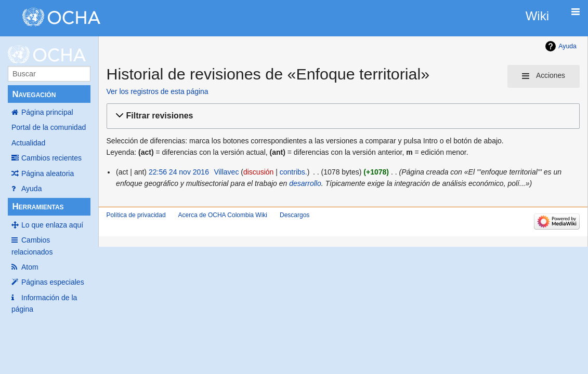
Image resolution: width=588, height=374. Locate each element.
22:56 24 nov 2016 (179, 172)
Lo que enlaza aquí (52, 225)
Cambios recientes (51, 158)
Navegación (34, 94)
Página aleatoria (48, 173)
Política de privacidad (136, 215)
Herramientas (38, 206)
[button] (342, 116)
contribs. (293, 172)
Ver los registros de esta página (158, 91)
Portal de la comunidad (49, 127)
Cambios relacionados (32, 246)
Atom (30, 267)
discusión (258, 172)
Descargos (295, 215)
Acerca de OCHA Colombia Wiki (223, 215)
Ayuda (31, 189)
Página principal (47, 112)
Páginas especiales (53, 282)
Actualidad (28, 143)
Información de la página (44, 303)
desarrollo (305, 183)
